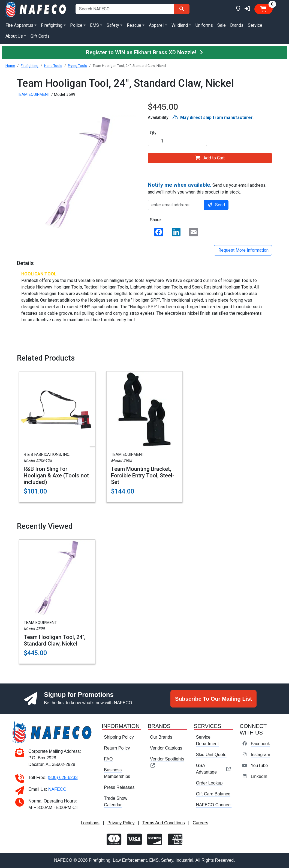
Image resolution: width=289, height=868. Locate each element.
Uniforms (204, 25)
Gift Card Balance (213, 794)
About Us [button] (14, 36)
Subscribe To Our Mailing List (213, 699)
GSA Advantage (214, 769)
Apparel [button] (156, 25)
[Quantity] (177, 141)
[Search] (182, 9)
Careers (201, 823)
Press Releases (119, 787)
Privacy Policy (121, 823)
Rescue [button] (134, 25)
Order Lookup (209, 783)
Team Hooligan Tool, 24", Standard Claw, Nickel (55, 640)
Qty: (154, 133)
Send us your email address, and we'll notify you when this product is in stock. (207, 188)
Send (216, 205)
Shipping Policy (119, 737)
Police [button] (76, 25)
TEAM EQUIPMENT (34, 95)
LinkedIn (259, 776)
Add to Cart (210, 158)
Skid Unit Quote (211, 755)
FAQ (108, 759)
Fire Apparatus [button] (19, 25)
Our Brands (161, 737)
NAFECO (57, 789)
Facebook (260, 744)
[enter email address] (176, 205)
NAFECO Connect (214, 805)
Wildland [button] (180, 25)
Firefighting (30, 66)
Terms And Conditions (164, 823)
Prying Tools (77, 66)
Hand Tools (53, 66)
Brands (237, 25)
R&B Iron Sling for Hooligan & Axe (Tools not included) (56, 475)
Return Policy (117, 748)
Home (10, 66)
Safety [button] (113, 25)
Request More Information (243, 250)
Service (255, 25)
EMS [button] (94, 25)
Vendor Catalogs (166, 748)
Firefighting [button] (52, 25)
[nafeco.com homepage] (36, 9)
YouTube (259, 766)
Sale (222, 25)
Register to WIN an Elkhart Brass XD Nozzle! (144, 52)
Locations (90, 823)
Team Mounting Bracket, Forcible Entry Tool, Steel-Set (143, 475)
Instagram (261, 755)
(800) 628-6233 (63, 778)
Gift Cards (40, 36)
